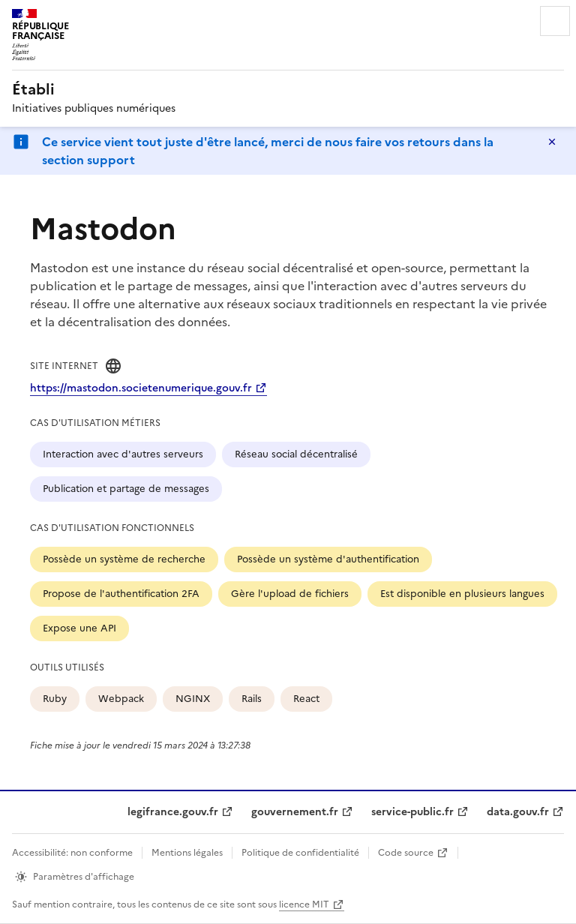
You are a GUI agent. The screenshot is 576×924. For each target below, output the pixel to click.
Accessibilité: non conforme (72, 853)
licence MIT (304, 904)
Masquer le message (552, 142)
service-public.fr (412, 812)
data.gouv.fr (518, 812)
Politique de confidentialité (300, 853)
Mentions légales (187, 853)
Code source (406, 853)
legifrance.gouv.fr (173, 812)
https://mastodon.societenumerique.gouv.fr (141, 388)
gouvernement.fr (295, 812)
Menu (555, 21)
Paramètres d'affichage (84, 877)
